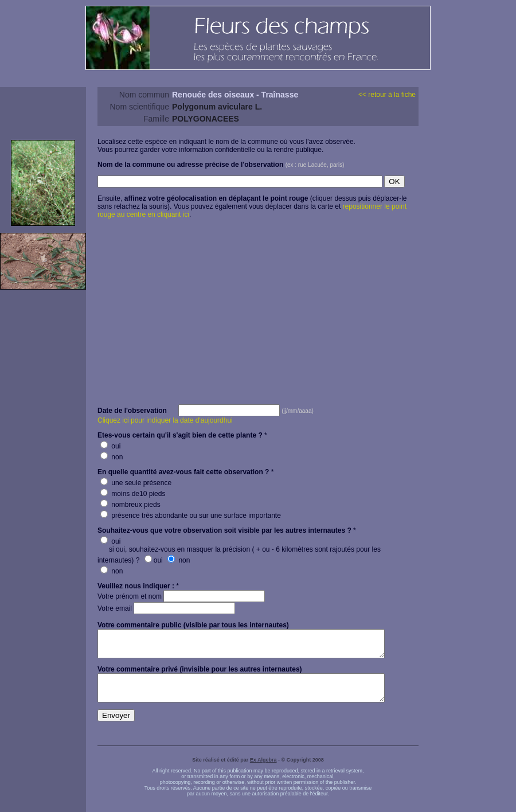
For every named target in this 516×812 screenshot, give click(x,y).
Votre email (166, 608)
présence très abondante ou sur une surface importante (191, 516)
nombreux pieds (130, 505)
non (112, 457)
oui (110, 446)
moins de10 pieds (133, 494)
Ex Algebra (263, 770)
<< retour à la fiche (387, 95)
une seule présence (136, 483)
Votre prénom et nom (181, 596)
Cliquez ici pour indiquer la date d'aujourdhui (165, 420)
